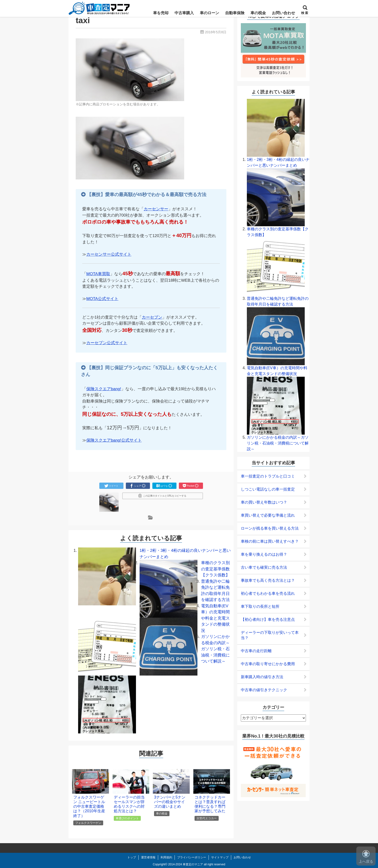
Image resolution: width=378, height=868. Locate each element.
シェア (138, 486)
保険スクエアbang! (104, 389)
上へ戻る (366, 857)
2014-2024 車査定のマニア (186, 864)
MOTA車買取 (98, 274)
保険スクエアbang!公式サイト (114, 440)
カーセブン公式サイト (107, 343)
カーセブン (152, 317)
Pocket (191, 486)
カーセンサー (156, 209)
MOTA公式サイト (102, 299)
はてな (164, 486)
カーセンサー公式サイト (109, 254)
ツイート (111, 486)
